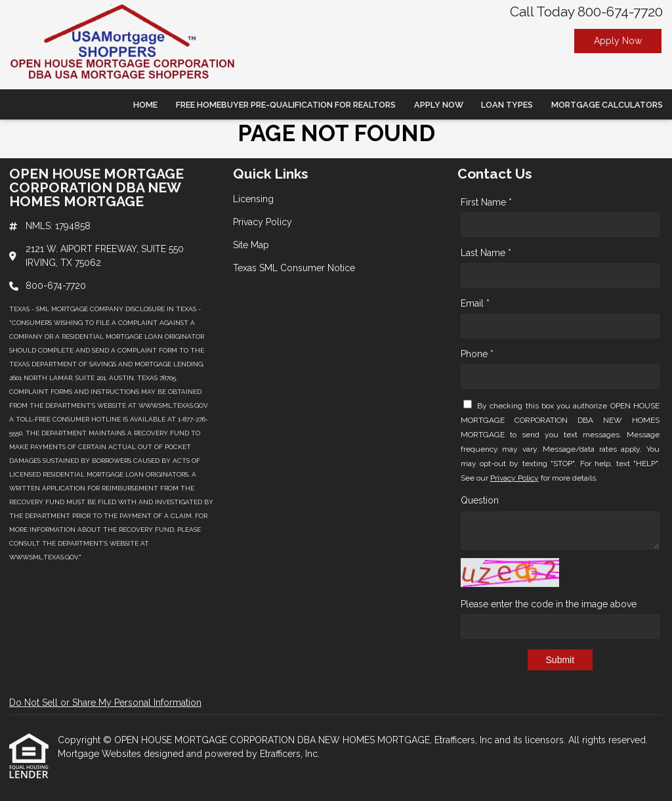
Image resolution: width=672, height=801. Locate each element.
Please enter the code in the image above (549, 604)
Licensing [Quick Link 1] (253, 199)
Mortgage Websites (101, 754)
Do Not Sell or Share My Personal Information (105, 703)
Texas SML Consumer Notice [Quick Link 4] (294, 268)
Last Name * (486, 253)
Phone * (477, 354)
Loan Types (507, 105)
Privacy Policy (514, 478)
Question (480, 500)
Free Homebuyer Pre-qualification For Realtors (286, 105)
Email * (475, 303)
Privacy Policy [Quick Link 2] (262, 222)
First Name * (486, 202)
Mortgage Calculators (607, 105)
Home (145, 105)
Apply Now (618, 41)
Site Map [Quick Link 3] (251, 245)
